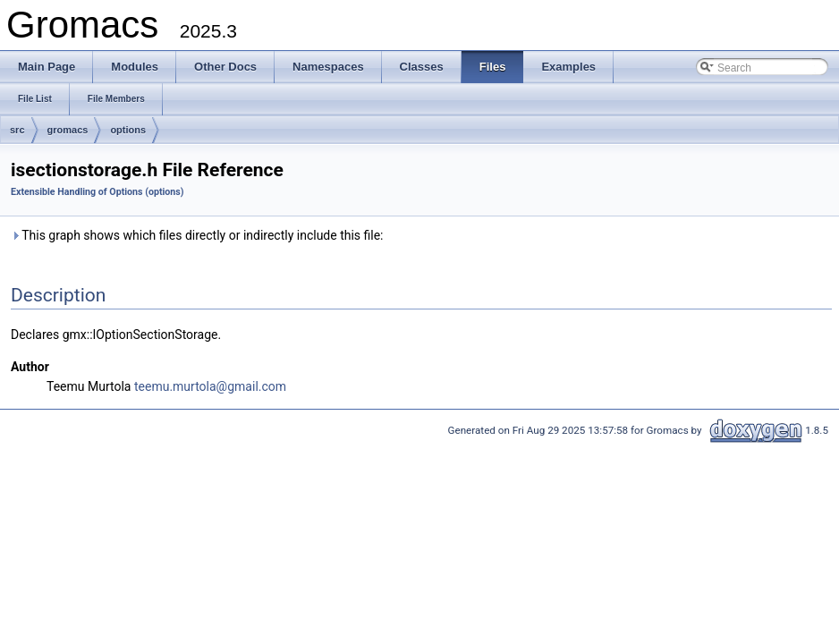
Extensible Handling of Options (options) (97, 192)
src (17, 130)
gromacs (68, 130)
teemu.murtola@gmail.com (210, 386)
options (128, 130)
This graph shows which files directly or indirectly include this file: (197, 235)
